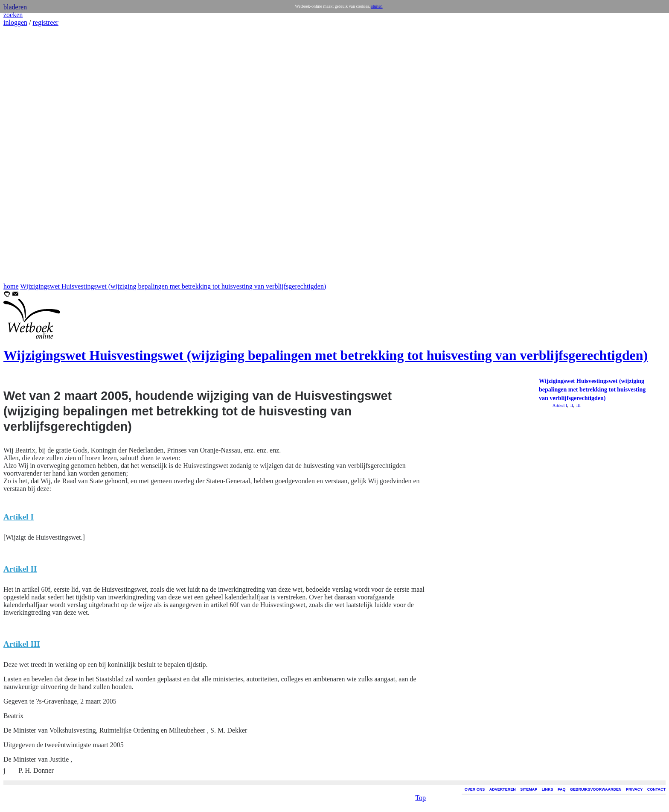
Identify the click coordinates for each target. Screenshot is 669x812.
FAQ (562, 789)
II (571, 405)
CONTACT (656, 789)
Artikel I (560, 405)
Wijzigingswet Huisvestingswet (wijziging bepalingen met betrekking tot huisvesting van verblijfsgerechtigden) (173, 286)
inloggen (15, 22)
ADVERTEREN (503, 789)
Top (420, 795)
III (578, 405)
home (11, 286)
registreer (45, 22)
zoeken (13, 15)
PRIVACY (634, 789)
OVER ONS (475, 789)
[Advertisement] (29, 155)
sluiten (377, 6)
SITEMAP (529, 789)
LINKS (548, 789)
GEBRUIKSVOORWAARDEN (596, 789)
